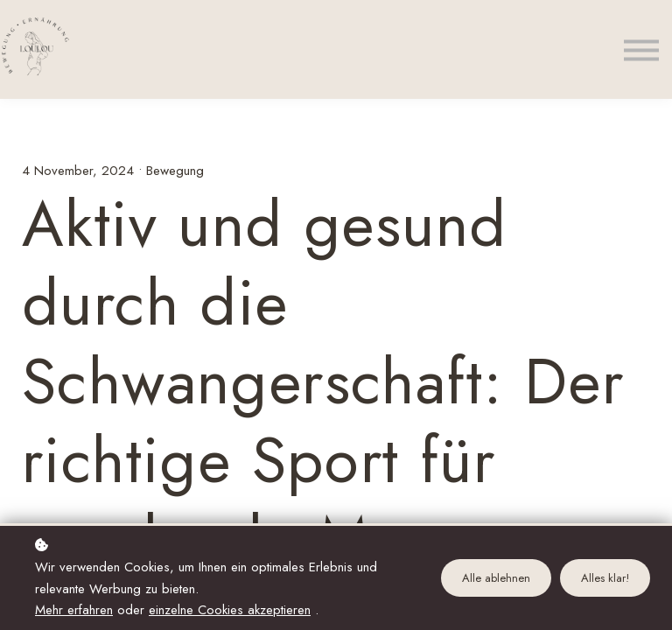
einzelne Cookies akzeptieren (230, 610)
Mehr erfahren (74, 610)
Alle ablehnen (496, 578)
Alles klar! (605, 578)
